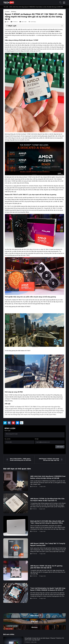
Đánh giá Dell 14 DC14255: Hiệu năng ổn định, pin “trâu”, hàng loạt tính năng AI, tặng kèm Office (47, 522)
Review (34, 627)
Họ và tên (7, 439)
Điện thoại (35, 615)
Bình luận (7, 431)
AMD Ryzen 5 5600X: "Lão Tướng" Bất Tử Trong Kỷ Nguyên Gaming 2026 (48, 544)
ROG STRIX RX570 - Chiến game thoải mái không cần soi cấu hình (21, 459)
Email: (37, 439)
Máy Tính (34, 621)
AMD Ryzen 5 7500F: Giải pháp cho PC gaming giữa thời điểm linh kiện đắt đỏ (46, 567)
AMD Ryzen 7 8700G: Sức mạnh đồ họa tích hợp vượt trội (49, 459)
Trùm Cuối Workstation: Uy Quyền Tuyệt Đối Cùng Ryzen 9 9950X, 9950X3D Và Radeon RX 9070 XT (48, 589)
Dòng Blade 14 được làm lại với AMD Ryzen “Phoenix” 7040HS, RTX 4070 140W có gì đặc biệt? (44, 639)
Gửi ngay (60, 447)
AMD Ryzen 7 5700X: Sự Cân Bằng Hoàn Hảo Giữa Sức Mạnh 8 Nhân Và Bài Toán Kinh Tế (47, 500)
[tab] (32, 348)
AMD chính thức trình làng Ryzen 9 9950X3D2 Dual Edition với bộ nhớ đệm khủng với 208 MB (36, 7)
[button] (60, 3)
